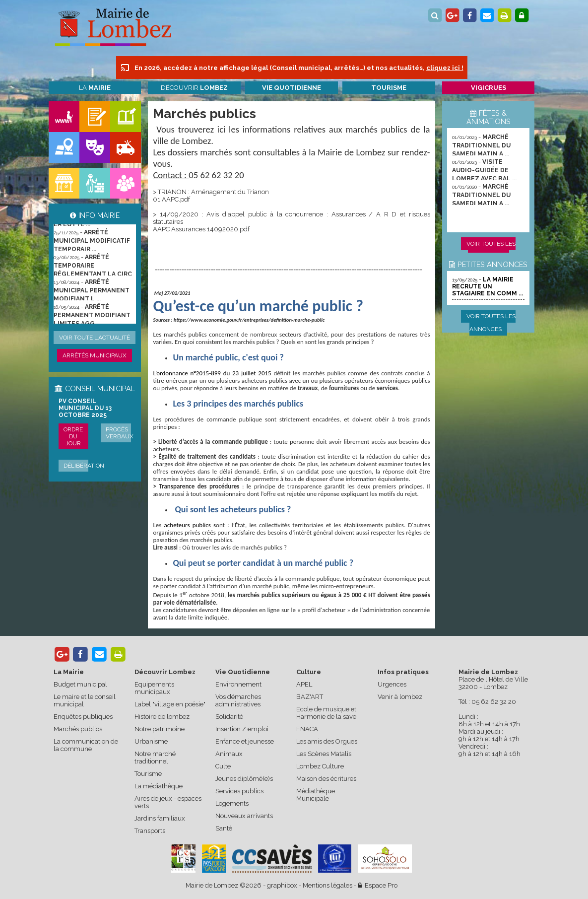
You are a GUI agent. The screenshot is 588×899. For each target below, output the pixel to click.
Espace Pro (378, 885)
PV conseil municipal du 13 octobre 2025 (85, 408)
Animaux (229, 754)
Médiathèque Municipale (316, 795)
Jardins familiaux (160, 818)
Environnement (238, 684)
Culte (223, 766)
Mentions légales (327, 885)
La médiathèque (159, 786)
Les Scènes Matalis (324, 754)
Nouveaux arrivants (244, 816)
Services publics (239, 791)
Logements (232, 803)
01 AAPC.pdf (171, 199)
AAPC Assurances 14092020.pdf (201, 229)
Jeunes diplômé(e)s (244, 779)
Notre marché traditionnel (155, 758)
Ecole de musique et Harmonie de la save (326, 713)
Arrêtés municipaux (95, 355)
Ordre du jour (73, 436)
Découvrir (194, 88)
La (95, 88)
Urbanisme (151, 741)
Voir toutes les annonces (491, 323)
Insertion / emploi (242, 729)
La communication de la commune (86, 745)
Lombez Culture (320, 766)
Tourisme (148, 774)
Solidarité (229, 717)
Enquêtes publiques (83, 717)
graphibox (282, 885)
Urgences (392, 684)
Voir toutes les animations (491, 250)
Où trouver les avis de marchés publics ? (234, 547)
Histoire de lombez (162, 717)
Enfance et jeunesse (245, 741)
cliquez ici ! (445, 68)
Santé (224, 828)
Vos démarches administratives (238, 700)
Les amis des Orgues (327, 741)
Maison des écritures (326, 779)
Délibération (84, 466)
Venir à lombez (400, 697)
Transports (150, 831)
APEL (304, 684)
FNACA (307, 729)
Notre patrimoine (160, 729)
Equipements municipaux (154, 688)
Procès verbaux (120, 433)
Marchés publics (78, 729)
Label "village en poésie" (170, 704)
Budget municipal (80, 684)
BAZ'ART (310, 697)
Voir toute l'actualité (95, 338)
